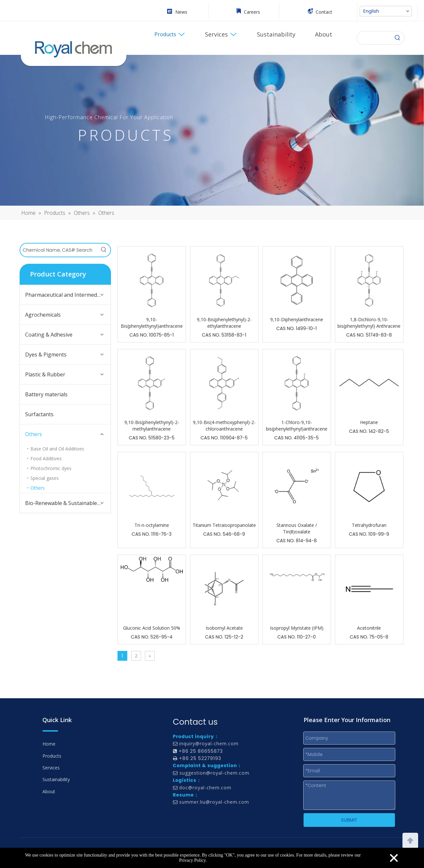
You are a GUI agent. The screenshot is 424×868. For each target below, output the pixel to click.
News (181, 12)
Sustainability (56, 779)
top (410, 840)
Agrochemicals (43, 315)
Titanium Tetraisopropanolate (224, 525)
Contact (324, 12)
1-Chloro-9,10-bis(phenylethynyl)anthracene (297, 426)
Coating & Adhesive (49, 335)
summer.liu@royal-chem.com (214, 802)
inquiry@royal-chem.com (209, 743)
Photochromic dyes (51, 468)
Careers (252, 12)
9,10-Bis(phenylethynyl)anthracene (152, 323)
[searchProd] (374, 38)
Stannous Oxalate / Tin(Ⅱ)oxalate (297, 528)
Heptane (369, 422)
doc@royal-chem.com (205, 788)
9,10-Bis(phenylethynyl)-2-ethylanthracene (224, 323)
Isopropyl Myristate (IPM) (297, 628)
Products (52, 756)
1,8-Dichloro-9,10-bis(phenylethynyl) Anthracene (369, 323)
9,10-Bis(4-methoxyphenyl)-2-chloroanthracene (224, 426)
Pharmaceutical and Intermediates (67, 295)
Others (34, 434)
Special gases (45, 478)
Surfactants (39, 414)
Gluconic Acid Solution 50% (152, 628)
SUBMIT (349, 820)
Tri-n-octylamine (152, 525)
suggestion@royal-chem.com (214, 773)
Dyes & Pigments (46, 355)
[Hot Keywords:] (104, 250)
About (49, 791)
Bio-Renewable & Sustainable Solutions (68, 503)
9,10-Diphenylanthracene (297, 319)
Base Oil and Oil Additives (57, 449)
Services (51, 768)
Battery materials (46, 394)
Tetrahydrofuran (369, 525)
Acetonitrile (369, 628)
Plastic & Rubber (45, 374)
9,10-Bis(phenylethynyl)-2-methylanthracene (152, 426)
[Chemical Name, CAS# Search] (59, 250)
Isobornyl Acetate (224, 628)
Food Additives (46, 458)
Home (49, 744)
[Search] (398, 38)
